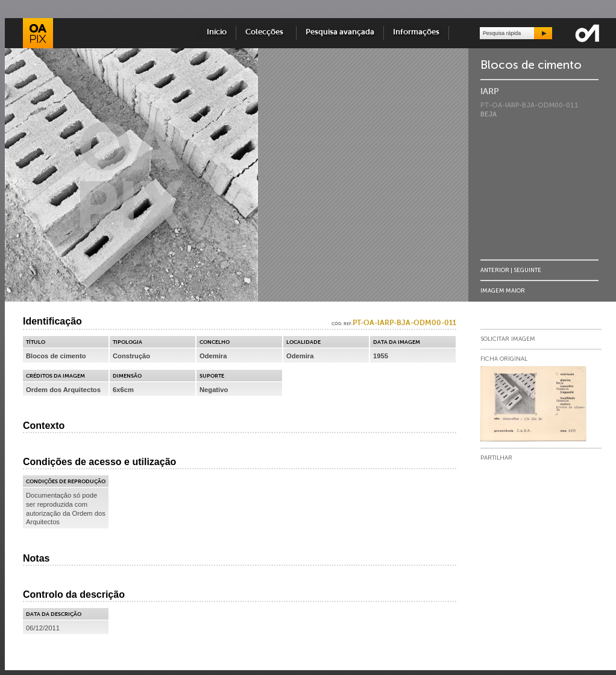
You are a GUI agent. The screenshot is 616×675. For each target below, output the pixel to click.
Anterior (495, 270)
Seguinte (527, 270)
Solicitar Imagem (508, 339)
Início (217, 32)
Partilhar (496, 458)
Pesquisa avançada (340, 32)
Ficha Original (504, 359)
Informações (416, 32)
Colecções (266, 32)
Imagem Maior (503, 290)
